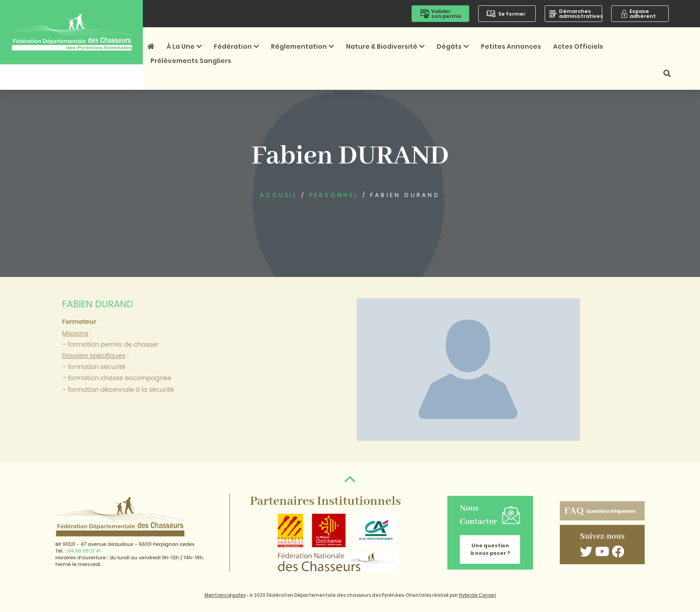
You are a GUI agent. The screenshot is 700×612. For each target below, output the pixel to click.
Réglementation (302, 46)
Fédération (236, 46)
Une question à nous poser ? (490, 549)
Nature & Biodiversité (385, 46)
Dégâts (453, 46)
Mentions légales (225, 595)
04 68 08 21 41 (84, 551)
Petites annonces (511, 46)
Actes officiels (578, 46)
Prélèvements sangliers (191, 61)
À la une (184, 46)
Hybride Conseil (477, 595)
